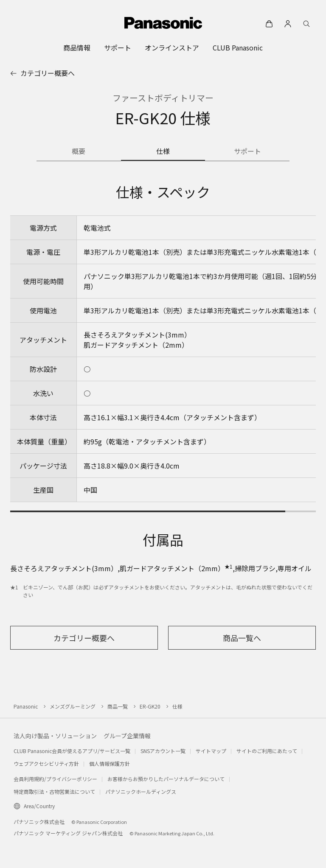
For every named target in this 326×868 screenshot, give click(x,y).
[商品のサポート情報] (247, 152)
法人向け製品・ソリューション (55, 736)
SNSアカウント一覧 (163, 751)
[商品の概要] (79, 152)
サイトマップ (211, 751)
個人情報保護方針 (110, 763)
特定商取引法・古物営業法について (54, 791)
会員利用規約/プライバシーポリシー (55, 779)
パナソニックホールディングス (141, 791)
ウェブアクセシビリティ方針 (46, 763)
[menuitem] (77, 47)
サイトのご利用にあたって (267, 751)
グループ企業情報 (127, 736)
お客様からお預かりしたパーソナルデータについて (166, 779)
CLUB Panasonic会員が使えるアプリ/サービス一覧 (72, 751)
